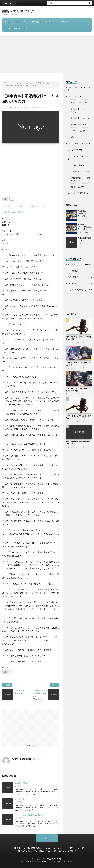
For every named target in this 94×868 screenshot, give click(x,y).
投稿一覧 (36, 759)
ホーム (7, 22)
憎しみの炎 (19, 799)
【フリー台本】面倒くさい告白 (28, 815)
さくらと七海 (76, 165)
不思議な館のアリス (37, 108)
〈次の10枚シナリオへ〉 (38, 206)
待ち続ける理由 (21, 783)
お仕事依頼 (64, 22)
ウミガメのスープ (77, 103)
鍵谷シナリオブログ (18, 11)
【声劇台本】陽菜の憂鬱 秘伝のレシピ (40, 693)
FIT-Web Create (46, 862)
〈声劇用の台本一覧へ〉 (13, 212)
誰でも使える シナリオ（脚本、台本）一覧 (37, 851)
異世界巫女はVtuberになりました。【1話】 (85, 227)
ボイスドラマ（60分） (79, 118)
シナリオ (72, 96)
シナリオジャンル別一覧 (78, 143)
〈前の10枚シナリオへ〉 (13, 206)
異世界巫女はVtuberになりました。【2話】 (51, 3)
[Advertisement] (47, 55)
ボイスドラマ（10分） (22, 108)
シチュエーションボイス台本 (79, 87)
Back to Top (47, 839)
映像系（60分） (77, 131)
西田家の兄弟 (76, 187)
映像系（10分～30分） (79, 124)
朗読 (72, 137)
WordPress (68, 862)
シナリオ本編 (73, 150)
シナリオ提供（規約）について (42, 22)
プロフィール (20, 22)
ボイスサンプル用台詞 (77, 193)
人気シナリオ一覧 (76, 848)
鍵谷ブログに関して (67, 851)
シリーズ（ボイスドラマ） (78, 156)
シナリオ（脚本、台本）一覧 (16, 28)
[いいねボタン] (5, 199)
